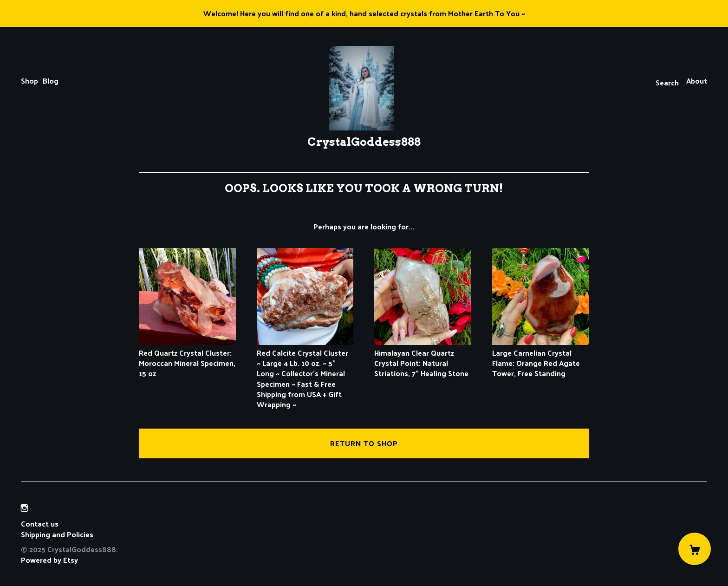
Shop (29, 81)
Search (667, 82)
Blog (51, 81)
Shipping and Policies (57, 534)
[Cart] (695, 549)
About (697, 81)
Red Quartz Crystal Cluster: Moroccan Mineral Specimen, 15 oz (187, 358)
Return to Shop (364, 443)
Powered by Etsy (49, 560)
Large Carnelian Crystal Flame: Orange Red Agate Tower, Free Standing (541, 358)
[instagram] (24, 508)
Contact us (40, 524)
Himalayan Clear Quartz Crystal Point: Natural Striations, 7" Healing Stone (423, 358)
